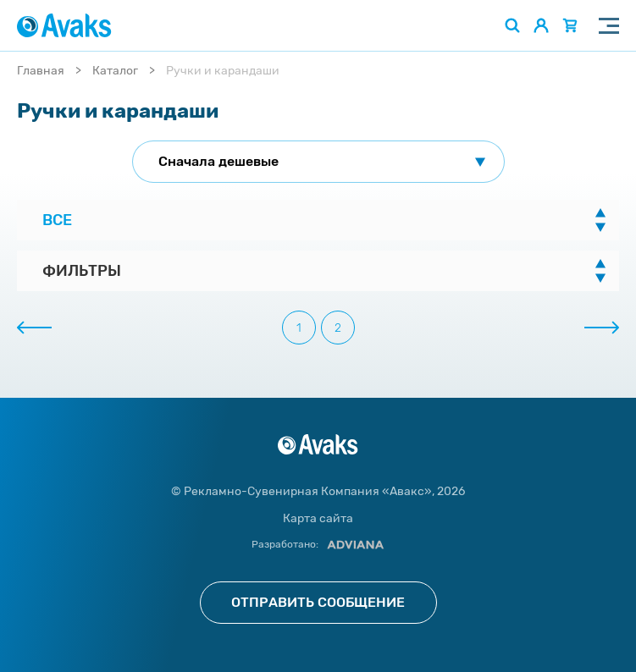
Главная (41, 71)
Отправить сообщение (318, 602)
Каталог (115, 71)
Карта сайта (318, 518)
